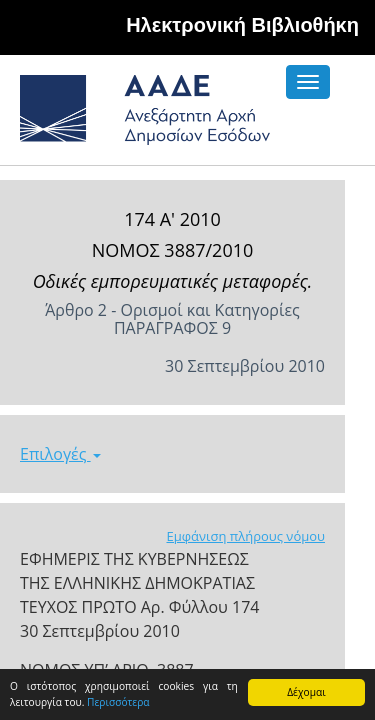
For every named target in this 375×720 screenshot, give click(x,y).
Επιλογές (60, 454)
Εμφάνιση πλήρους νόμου (245, 536)
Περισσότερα (118, 702)
